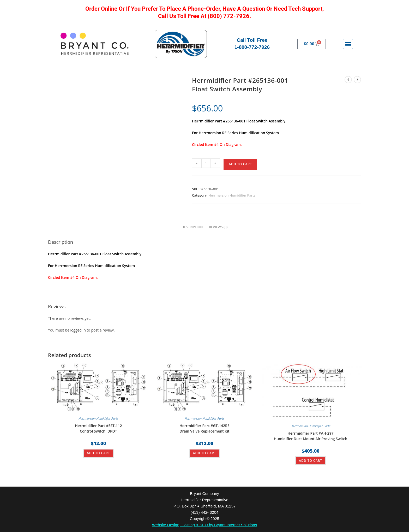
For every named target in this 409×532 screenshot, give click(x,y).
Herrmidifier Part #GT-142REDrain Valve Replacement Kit (204, 428)
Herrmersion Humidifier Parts (232, 195)
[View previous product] (348, 80)
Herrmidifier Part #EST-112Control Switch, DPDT (98, 428)
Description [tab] (192, 227)
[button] (348, 44)
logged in (78, 330)
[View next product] (357, 80)
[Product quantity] (206, 163)
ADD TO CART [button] (98, 453)
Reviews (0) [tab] (218, 227)
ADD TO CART (240, 164)
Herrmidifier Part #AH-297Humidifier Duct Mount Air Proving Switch (311, 436)
